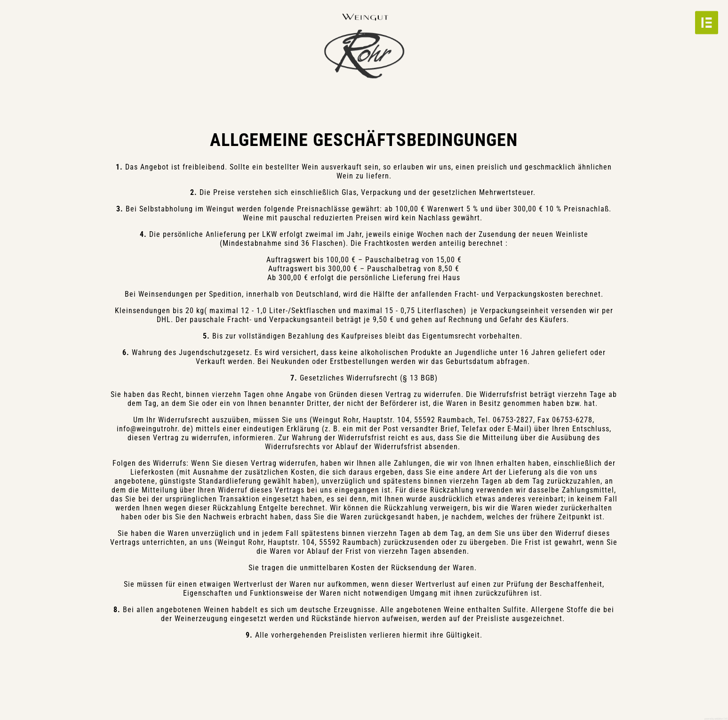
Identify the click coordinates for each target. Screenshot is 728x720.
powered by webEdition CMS (716, 719)
